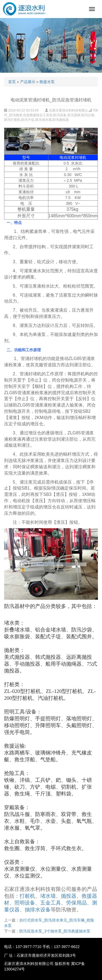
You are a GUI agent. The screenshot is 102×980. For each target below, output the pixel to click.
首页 (12, 82)
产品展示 (28, 82)
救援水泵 (47, 82)
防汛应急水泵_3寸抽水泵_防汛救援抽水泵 (55, 931)
